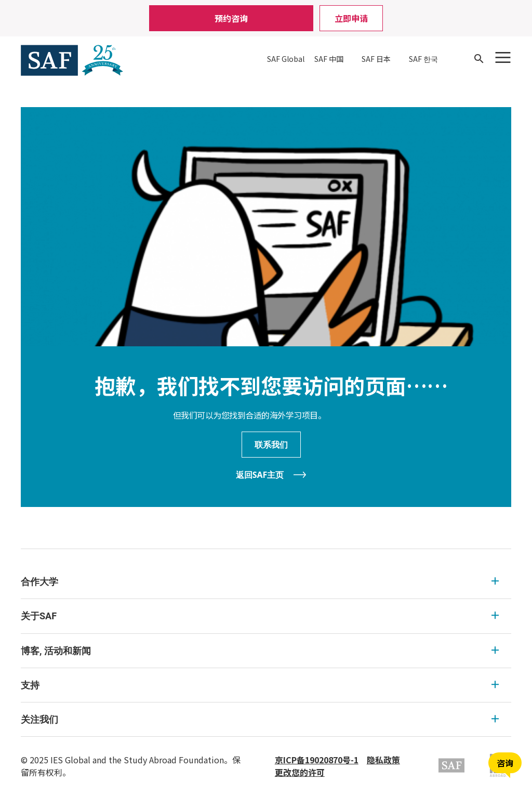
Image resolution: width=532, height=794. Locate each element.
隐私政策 (383, 760)
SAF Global (286, 59)
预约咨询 (231, 18)
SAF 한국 (423, 59)
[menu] (266, 651)
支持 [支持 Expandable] (260, 685)
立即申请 (351, 18)
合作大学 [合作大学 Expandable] (260, 582)
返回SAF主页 (260, 475)
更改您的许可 (300, 772)
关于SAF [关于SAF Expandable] (260, 616)
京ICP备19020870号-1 (317, 760)
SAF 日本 (376, 59)
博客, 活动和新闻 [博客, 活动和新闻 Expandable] (260, 651)
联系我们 (271, 445)
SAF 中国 (329, 59)
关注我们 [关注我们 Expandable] (260, 719)
